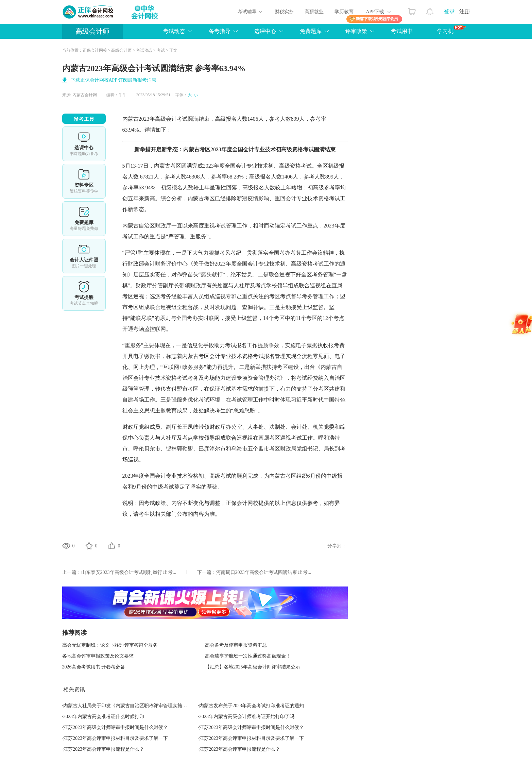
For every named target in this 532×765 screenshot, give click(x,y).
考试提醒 (84, 293)
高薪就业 (314, 12)
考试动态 (174, 31)
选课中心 (265, 31)
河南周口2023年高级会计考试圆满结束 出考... (264, 572)
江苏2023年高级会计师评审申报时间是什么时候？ (116, 727)
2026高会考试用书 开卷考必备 (94, 667)
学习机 (452, 30)
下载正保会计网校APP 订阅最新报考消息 (114, 80)
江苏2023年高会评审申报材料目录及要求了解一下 (116, 738)
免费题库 (311, 31)
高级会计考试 (171, 119)
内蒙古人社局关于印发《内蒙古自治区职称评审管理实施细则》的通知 (137, 706)
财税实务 (284, 12)
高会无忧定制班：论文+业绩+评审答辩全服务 (110, 645)
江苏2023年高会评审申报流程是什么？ (104, 749)
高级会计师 (92, 31)
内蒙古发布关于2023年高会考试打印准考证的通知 (252, 706)
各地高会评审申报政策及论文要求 (98, 656)
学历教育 (344, 12)
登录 (449, 11)
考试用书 (402, 31)
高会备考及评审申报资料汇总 (236, 645)
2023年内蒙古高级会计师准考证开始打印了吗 (247, 717)
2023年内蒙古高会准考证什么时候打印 (104, 717)
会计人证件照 (84, 256)
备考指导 (220, 31)
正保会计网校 (95, 50)
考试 (161, 50)
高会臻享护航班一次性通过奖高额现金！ (248, 656)
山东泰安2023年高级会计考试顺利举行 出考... (129, 572)
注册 (465, 11)
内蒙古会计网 (85, 95)
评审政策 (356, 31)
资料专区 (84, 181)
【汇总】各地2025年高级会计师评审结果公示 (253, 667)
